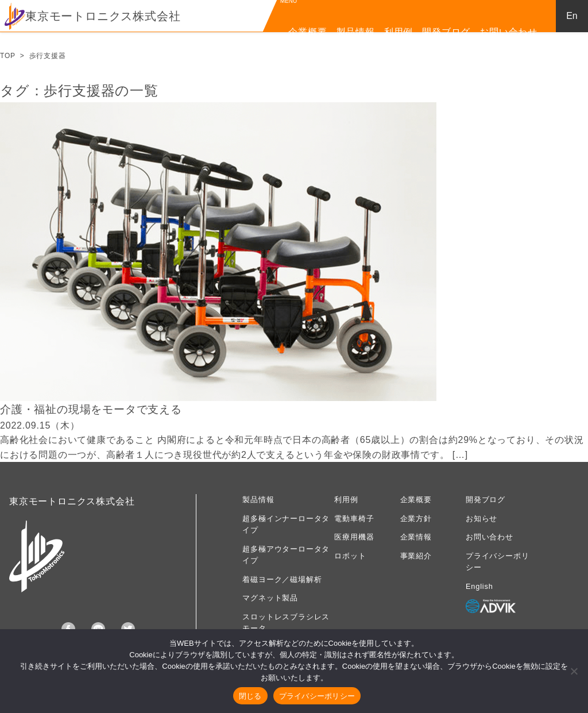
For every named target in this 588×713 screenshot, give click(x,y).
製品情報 (356, 32)
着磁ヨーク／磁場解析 (282, 579)
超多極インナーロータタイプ (286, 524)
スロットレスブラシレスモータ (286, 623)
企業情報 (416, 537)
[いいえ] (574, 671)
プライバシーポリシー (497, 562)
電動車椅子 (354, 519)
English (479, 586)
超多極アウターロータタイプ (286, 555)
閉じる (250, 696)
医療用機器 (354, 537)
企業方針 (416, 519)
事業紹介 (416, 556)
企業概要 (307, 32)
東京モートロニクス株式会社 (92, 16)
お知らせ (481, 519)
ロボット (350, 556)
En (572, 16)
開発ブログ (446, 32)
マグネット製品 (270, 598)
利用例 (399, 32)
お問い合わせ (508, 32)
